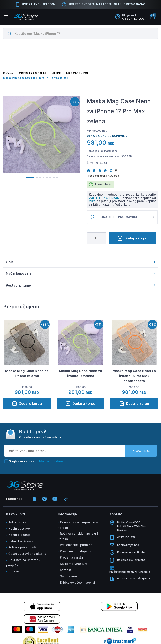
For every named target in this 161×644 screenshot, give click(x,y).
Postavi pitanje (80, 287)
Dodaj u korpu (132, 240)
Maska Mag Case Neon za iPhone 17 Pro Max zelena (36, 78)
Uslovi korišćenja (21, 543)
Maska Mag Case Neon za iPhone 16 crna (27, 375)
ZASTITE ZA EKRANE (106, 198)
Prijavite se (141, 453)
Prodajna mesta (71, 559)
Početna (8, 73)
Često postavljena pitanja (27, 556)
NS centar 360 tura (74, 566)
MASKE (56, 73)
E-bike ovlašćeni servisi (77, 585)
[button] (90, 170)
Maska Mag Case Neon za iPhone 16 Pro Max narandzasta (134, 378)
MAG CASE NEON (77, 73)
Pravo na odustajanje (76, 553)
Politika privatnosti (22, 549)
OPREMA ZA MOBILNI (32, 73)
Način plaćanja (19, 537)
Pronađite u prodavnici (122, 218)
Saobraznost (69, 578)
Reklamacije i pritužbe (76, 547)
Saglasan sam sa (35, 463)
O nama (14, 573)
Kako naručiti (18, 524)
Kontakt (66, 572)
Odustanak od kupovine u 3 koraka (79, 527)
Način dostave (19, 531)
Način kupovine (80, 275)
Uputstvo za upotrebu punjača (23, 565)
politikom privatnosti (50, 463)
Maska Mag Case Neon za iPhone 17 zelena (80, 375)
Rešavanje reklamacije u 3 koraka (78, 538)
